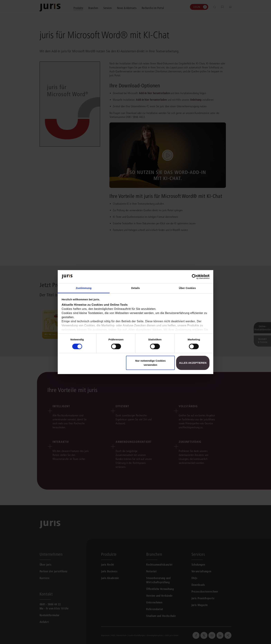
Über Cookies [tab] (187, 288)
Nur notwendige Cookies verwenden (150, 363)
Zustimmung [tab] (84, 288)
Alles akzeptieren (193, 363)
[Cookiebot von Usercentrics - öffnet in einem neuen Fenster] (194, 277)
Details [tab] (135, 288)
